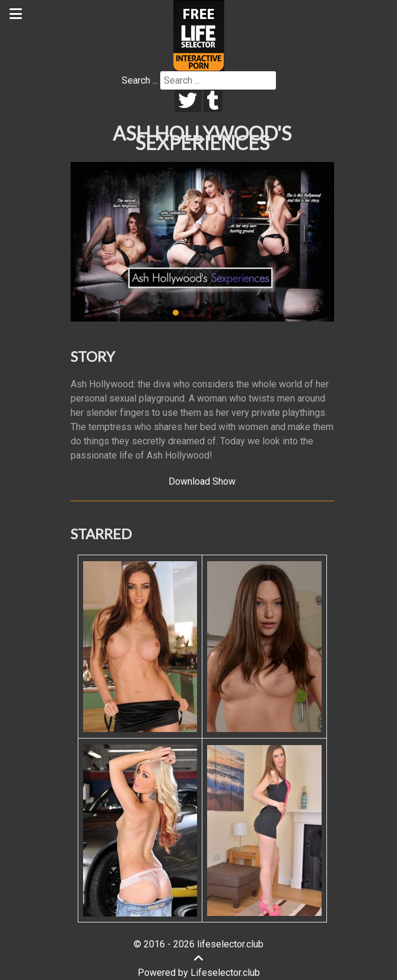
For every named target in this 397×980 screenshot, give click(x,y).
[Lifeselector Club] (199, 35)
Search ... (140, 80)
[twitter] (188, 101)
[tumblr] (213, 101)
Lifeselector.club (225, 973)
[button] (176, 313)
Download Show (202, 481)
